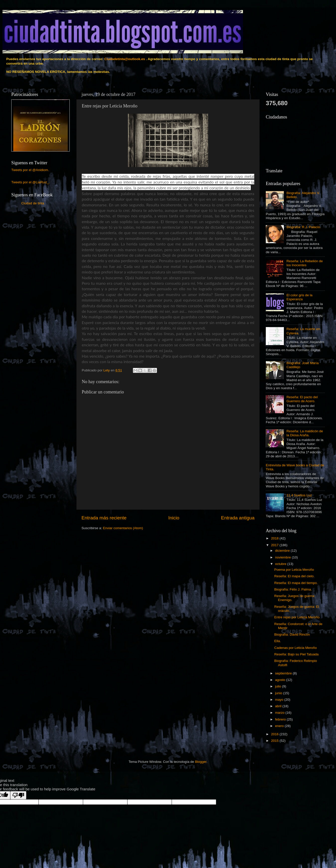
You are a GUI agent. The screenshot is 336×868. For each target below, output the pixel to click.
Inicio (174, 518)
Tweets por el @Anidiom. (30, 170)
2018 (275, 538)
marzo (280, 713)
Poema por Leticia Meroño (294, 570)
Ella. (278, 641)
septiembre (284, 673)
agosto (281, 680)
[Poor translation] (18, 795)
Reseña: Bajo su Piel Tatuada (297, 654)
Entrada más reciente (104, 518)
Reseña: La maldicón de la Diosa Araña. (305, 433)
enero (280, 726)
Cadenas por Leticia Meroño (296, 648)
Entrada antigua (238, 518)
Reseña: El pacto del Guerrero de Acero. (302, 399)
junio (279, 693)
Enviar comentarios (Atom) (123, 528)
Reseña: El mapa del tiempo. (296, 583)
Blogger (201, 762)
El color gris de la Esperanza (299, 297)
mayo (280, 700)
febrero (281, 719)
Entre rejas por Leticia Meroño (297, 617)
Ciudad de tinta (33, 203)
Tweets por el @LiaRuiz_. (31, 182)
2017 (275, 545)
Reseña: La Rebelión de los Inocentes (305, 263)
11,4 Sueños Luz (299, 495)
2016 (275, 734)
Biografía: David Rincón (292, 634)
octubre (281, 564)
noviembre (283, 557)
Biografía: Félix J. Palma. (293, 589)
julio (279, 686)
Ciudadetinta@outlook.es (125, 59)
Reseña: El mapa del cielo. (295, 576)
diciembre (283, 551)
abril (279, 706)
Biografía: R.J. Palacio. (304, 227)
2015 (275, 741)
